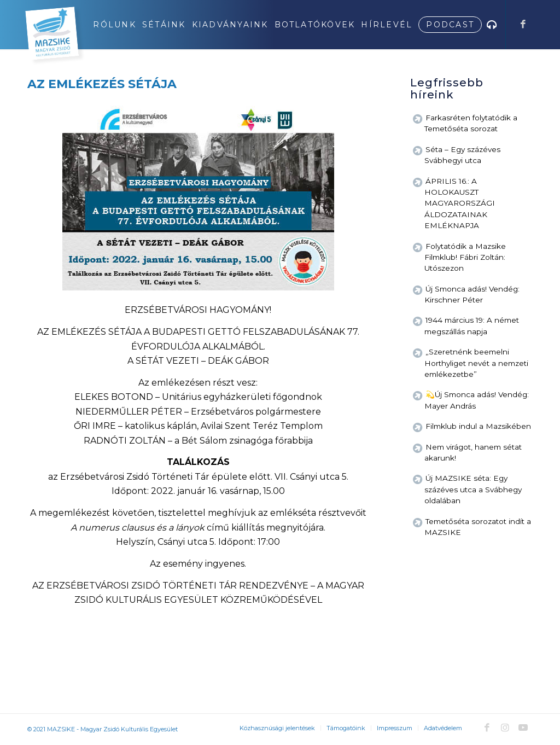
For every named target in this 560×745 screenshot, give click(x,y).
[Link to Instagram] (505, 727)
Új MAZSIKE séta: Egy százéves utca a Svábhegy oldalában (473, 489)
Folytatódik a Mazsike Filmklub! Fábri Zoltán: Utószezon (465, 257)
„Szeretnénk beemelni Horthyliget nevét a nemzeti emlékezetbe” (476, 363)
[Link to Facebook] (523, 24)
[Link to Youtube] (523, 727)
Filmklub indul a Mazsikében (478, 426)
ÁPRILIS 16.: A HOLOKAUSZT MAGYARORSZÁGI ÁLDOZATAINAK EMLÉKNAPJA (460, 203)
